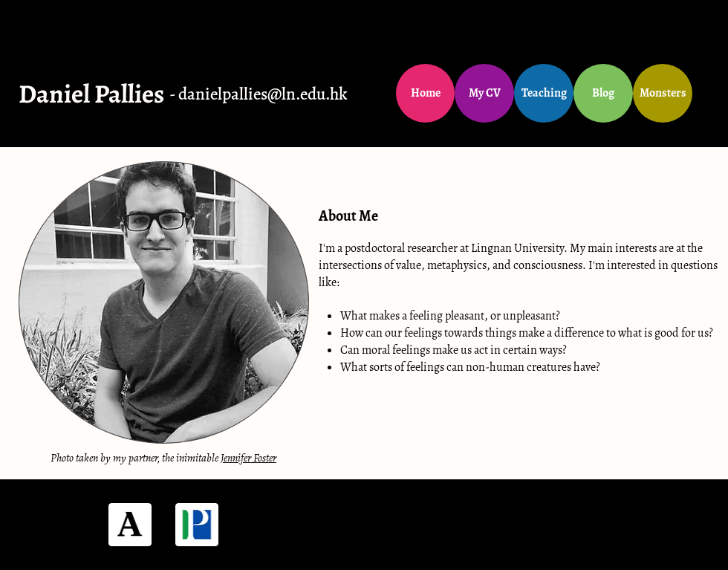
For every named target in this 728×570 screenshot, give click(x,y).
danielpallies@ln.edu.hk (263, 94)
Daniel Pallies (91, 94)
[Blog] (603, 93)
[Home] (425, 93)
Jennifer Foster (248, 458)
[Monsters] (663, 93)
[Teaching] (544, 93)
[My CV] (484, 93)
